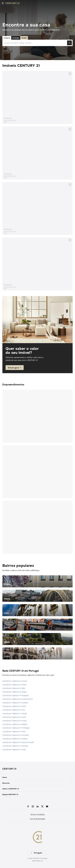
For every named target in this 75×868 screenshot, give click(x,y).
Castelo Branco (27, 699)
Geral (37, 777)
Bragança (25, 695)
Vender (24, 38)
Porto (24, 731)
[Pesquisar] (69, 43)
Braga (24, 692)
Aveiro (24, 684)
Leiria (24, 717)
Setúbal (25, 739)
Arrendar (16, 38)
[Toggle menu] (3, 3)
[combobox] (37, 853)
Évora (24, 706)
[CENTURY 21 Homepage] (37, 769)
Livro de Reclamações (37, 819)
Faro (24, 710)
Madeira (24, 724)
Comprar (7, 38)
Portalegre (26, 728)
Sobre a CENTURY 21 (37, 789)
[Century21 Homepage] (13, 3)
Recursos (37, 783)
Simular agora (15, 368)
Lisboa (24, 721)
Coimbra (25, 702)
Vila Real (25, 746)
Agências (16, 681)
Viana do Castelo (28, 742)
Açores (25, 681)
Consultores (7, 681)
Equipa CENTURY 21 (37, 794)
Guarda (24, 713)
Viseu (24, 749)
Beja (24, 688)
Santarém (25, 735)
